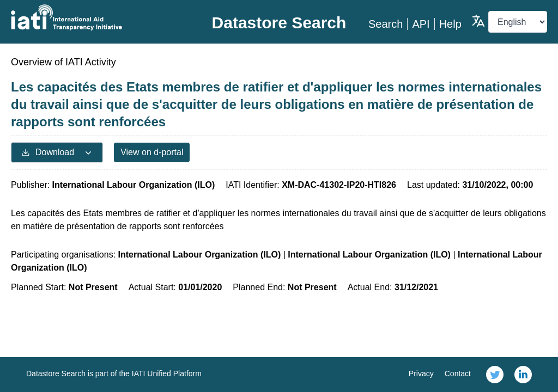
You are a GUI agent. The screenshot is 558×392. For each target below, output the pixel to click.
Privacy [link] (421, 373)
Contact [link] (458, 373)
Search (386, 24)
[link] (495, 375)
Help (450, 24)
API (421, 24)
